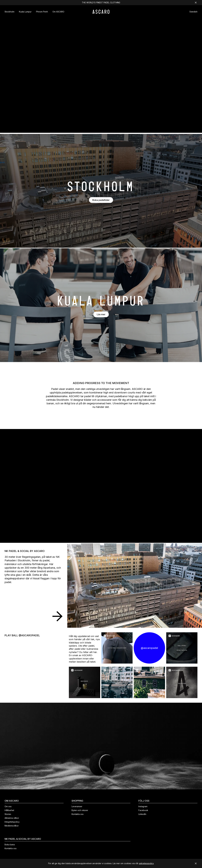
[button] (193, 12)
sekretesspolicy (146, 863)
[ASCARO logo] (101, 13)
